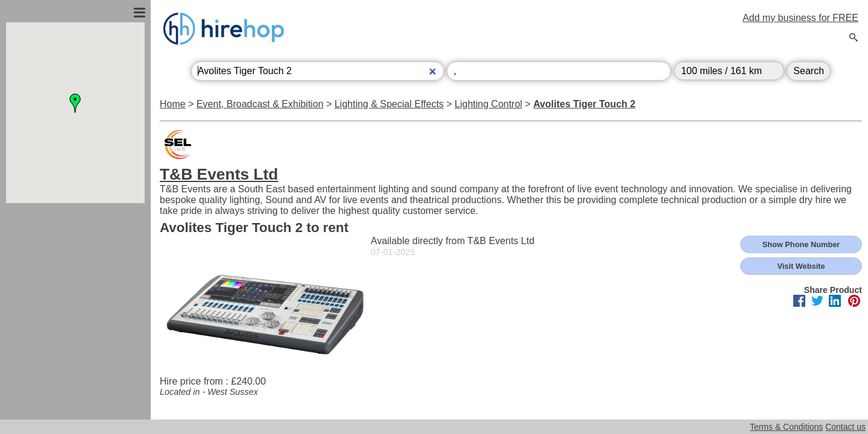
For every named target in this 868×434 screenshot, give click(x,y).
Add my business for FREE (800, 18)
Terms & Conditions (786, 427)
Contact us (845, 427)
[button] (75, 103)
